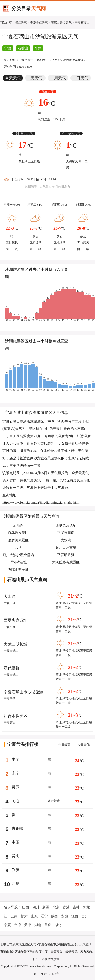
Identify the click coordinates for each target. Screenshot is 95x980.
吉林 (76, 907)
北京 (56, 907)
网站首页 (6, 23)
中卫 (16, 842)
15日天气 (81, 78)
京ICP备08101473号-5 (47, 974)
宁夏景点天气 (39, 23)
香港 (66, 907)
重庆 (48, 925)
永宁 (16, 773)
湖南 (38, 925)
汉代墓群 (12, 668)
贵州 (85, 916)
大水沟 (10, 596)
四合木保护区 (16, 716)
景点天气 (21, 23)
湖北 (58, 925)
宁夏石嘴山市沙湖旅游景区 (27, 692)
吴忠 (16, 856)
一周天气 (58, 78)
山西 (26, 907)
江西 (75, 916)
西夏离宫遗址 (16, 620)
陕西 (55, 916)
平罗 (38, 48)
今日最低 (84, 745)
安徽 (65, 916)
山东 (34, 916)
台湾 (18, 925)
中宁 (16, 760)
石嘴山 (23, 48)
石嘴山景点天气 (61, 23)
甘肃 (24, 916)
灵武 (16, 787)
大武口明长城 (16, 644)
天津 (28, 925)
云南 (14, 916)
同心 (16, 801)
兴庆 (16, 870)
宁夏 (8, 48)
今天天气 (13, 78)
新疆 (46, 907)
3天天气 (36, 78)
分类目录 (29, 8)
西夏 (16, 883)
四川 (36, 907)
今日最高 (64, 745)
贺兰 (16, 815)
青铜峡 (18, 828)
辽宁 (44, 916)
